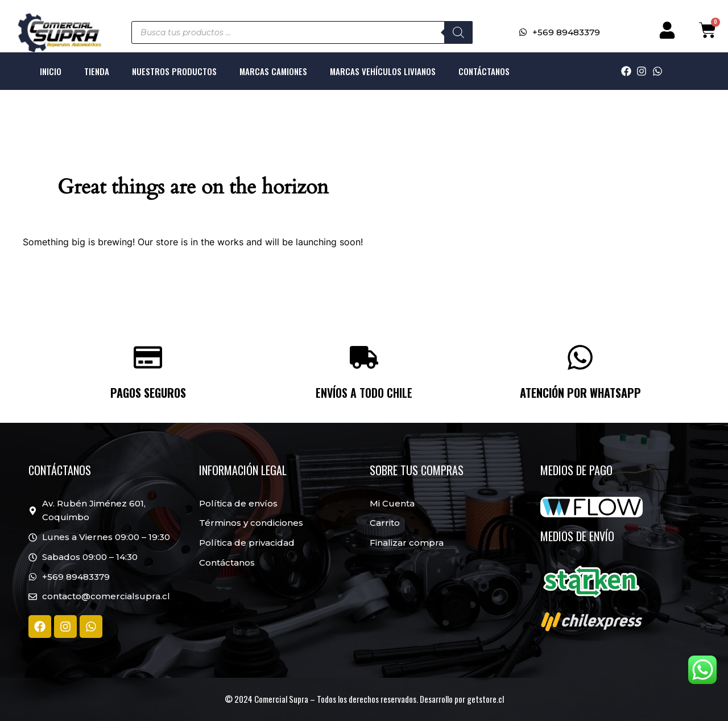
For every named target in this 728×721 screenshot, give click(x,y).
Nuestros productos (174, 71)
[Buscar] (458, 32)
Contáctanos (484, 71)
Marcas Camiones (273, 71)
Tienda (97, 71)
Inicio (51, 71)
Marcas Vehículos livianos (383, 71)
